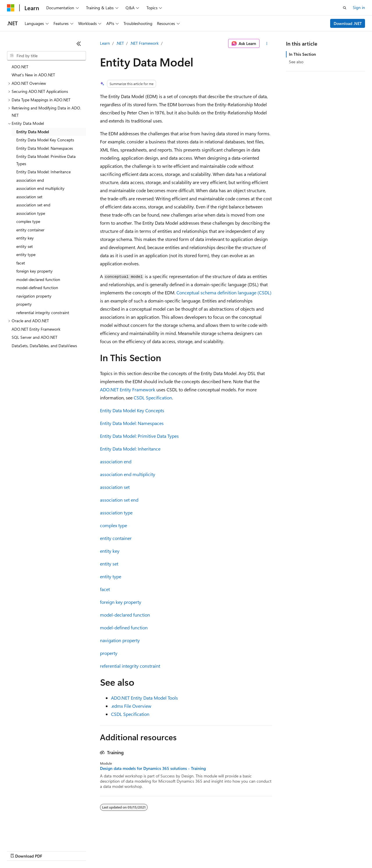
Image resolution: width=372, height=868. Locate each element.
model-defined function (124, 627)
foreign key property (121, 602)
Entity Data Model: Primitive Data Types (139, 436)
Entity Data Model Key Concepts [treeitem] (45, 140)
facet (105, 589)
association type (116, 513)
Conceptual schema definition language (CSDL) (224, 292)
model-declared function (125, 615)
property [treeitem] (24, 304)
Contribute (104, 850)
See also (296, 62)
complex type (113, 525)
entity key (110, 551)
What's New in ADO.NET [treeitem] (33, 75)
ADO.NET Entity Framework (128, 389)
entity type (111, 576)
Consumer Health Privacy (167, 850)
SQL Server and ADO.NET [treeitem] (34, 337)
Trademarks (241, 850)
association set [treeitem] (29, 197)
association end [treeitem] (30, 180)
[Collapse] (79, 44)
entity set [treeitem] (25, 246)
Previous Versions (53, 850)
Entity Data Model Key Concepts (132, 410)
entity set (109, 564)
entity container (116, 538)
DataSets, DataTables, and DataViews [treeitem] (44, 346)
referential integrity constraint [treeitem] (43, 313)
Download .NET (348, 23)
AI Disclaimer (19, 850)
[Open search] (345, 8)
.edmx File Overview (131, 706)
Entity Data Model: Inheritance (130, 449)
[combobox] (46, 56)
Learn (105, 43)
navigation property (120, 640)
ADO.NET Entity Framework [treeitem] (36, 329)
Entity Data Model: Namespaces (132, 423)
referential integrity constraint (130, 666)
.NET (120, 43)
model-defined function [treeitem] (37, 288)
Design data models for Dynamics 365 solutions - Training (153, 768)
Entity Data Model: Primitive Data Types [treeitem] (46, 160)
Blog (79, 850)
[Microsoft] (11, 8)
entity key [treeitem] (25, 238)
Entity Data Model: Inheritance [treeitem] (43, 172)
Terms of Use (212, 850)
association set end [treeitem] (33, 205)
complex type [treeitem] (28, 221)
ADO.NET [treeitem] (20, 67)
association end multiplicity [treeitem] (40, 188)
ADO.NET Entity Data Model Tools (144, 698)
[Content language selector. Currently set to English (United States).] (34, 837)
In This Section (302, 54)
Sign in (359, 7)
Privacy (127, 850)
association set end (119, 500)
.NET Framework (144, 43)
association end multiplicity (128, 474)
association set (115, 487)
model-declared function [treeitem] (38, 279)
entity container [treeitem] (30, 230)
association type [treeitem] (31, 213)
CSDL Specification (153, 398)
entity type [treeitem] (26, 254)
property (109, 653)
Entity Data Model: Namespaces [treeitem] (45, 148)
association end (116, 461)
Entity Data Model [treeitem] (33, 132)
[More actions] (267, 44)
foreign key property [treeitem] (34, 271)
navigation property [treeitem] (34, 296)
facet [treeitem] (21, 263)
